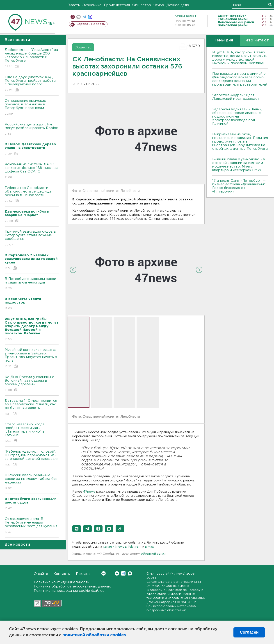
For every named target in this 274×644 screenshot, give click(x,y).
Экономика (92, 5)
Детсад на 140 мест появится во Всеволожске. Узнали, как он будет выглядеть (32, 407)
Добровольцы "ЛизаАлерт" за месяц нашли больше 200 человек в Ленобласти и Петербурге (32, 58)
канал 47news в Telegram (122, 547)
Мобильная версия (73, 17)
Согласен (249, 632)
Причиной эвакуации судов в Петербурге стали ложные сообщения (32, 238)
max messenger (90, 17)
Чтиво (159, 5)
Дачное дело (178, 5)
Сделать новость (91, 24)
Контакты (62, 574)
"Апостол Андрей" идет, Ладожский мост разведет (236, 97)
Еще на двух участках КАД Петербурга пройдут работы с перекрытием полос (32, 84)
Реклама (83, 574)
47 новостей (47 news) (168, 574)
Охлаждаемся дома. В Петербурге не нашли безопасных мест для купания (32, 526)
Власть (74, 5)
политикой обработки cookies (94, 635)
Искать (270, 5)
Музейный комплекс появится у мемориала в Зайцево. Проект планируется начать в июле (32, 358)
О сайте (41, 574)
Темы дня (223, 40)
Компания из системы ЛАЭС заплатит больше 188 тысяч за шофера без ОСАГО (32, 171)
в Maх (149, 547)
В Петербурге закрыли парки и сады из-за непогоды (32, 284)
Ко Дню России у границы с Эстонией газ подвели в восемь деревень (32, 384)
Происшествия (117, 5)
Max (130, 573)
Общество (142, 5)
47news (89, 492)
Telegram (123, 573)
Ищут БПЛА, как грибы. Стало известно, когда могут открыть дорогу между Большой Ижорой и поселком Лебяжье (240, 58)
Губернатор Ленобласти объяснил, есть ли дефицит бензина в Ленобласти (32, 195)
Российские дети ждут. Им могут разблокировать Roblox (32, 129)
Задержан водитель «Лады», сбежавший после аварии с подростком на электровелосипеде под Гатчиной (237, 117)
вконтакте (79, 17)
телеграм (84, 17)
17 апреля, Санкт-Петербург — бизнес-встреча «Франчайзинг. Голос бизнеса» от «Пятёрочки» (239, 186)
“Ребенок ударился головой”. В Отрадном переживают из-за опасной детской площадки (32, 458)
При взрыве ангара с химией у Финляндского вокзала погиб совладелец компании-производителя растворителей (240, 79)
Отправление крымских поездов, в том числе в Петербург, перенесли (32, 108)
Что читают (257, 40)
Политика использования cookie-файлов (69, 591)
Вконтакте (104, 573)
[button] (77, 529)
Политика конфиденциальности (62, 582)
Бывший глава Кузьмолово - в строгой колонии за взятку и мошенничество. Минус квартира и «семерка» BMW (239, 165)
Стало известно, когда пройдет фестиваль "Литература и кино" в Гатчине (32, 433)
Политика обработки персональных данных (72, 586)
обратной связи (153, 554)
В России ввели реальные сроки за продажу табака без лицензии (32, 482)
